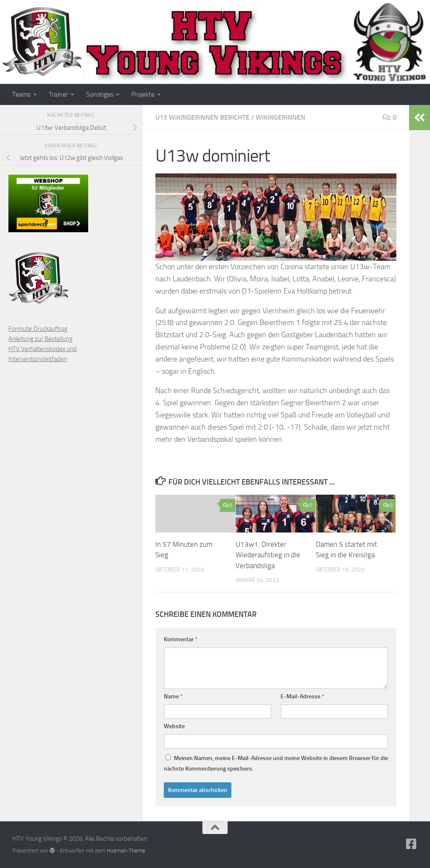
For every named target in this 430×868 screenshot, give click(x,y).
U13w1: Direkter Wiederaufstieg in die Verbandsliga (268, 555)
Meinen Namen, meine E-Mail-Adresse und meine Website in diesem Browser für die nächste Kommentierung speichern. (276, 763)
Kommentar (181, 639)
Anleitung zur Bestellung (41, 339)
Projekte (143, 94)
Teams (21, 94)
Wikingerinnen (281, 117)
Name (173, 696)
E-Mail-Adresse (302, 696)
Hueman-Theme (126, 851)
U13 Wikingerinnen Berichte (202, 117)
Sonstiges (100, 94)
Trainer (58, 94)
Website (174, 726)
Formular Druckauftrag (38, 329)
